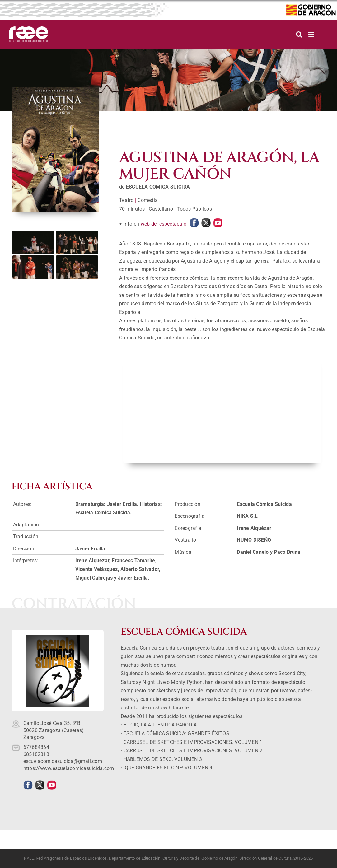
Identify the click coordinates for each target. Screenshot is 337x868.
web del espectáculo (164, 224)
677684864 (36, 747)
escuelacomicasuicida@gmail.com (63, 761)
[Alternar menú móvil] (312, 34)
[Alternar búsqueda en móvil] (299, 34)
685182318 (36, 754)
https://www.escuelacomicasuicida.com (69, 768)
